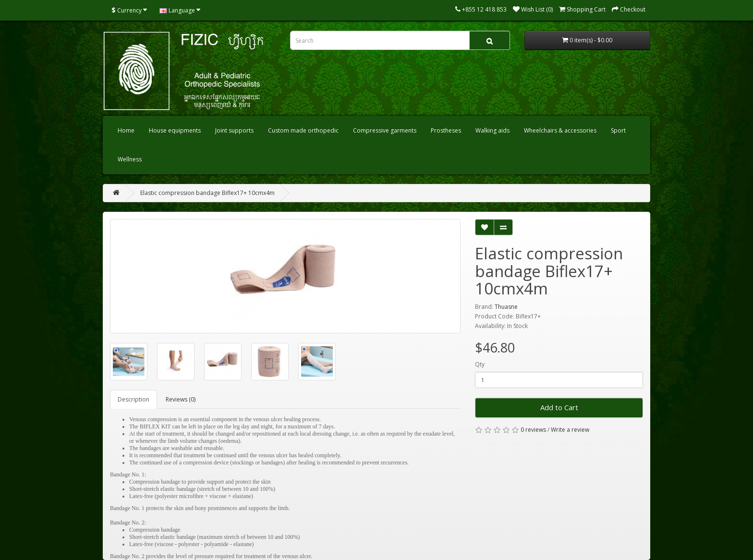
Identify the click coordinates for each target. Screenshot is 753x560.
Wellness (130, 159)
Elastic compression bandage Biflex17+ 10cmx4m (207, 193)
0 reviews (533, 430)
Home (126, 130)
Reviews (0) (181, 399)
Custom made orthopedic (303, 130)
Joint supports (234, 130)
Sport (618, 130)
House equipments (175, 130)
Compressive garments (385, 130)
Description (134, 399)
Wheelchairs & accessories (560, 130)
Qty (480, 364)
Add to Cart (559, 407)
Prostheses (446, 130)
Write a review (570, 430)
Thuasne (506, 307)
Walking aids (492, 130)
